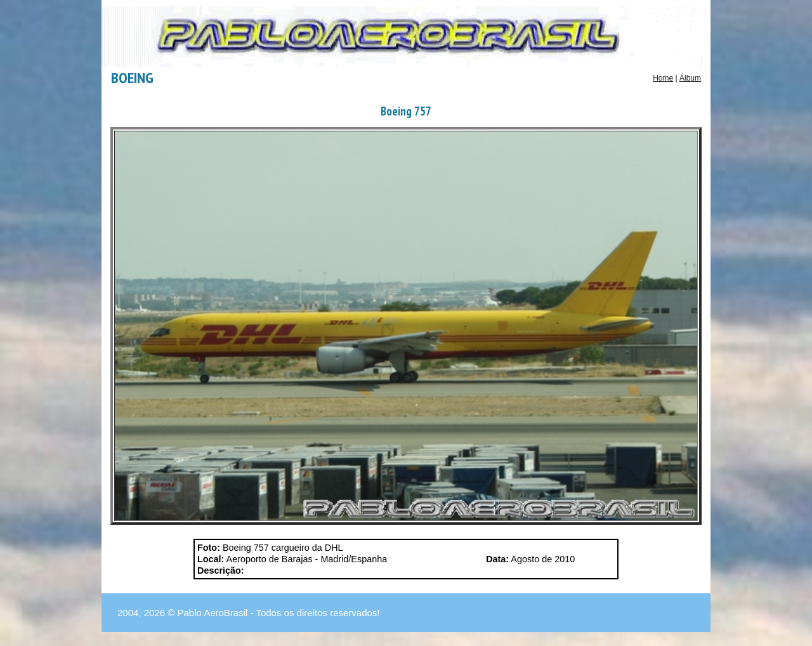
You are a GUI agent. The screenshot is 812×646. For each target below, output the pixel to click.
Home (663, 78)
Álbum (690, 78)
